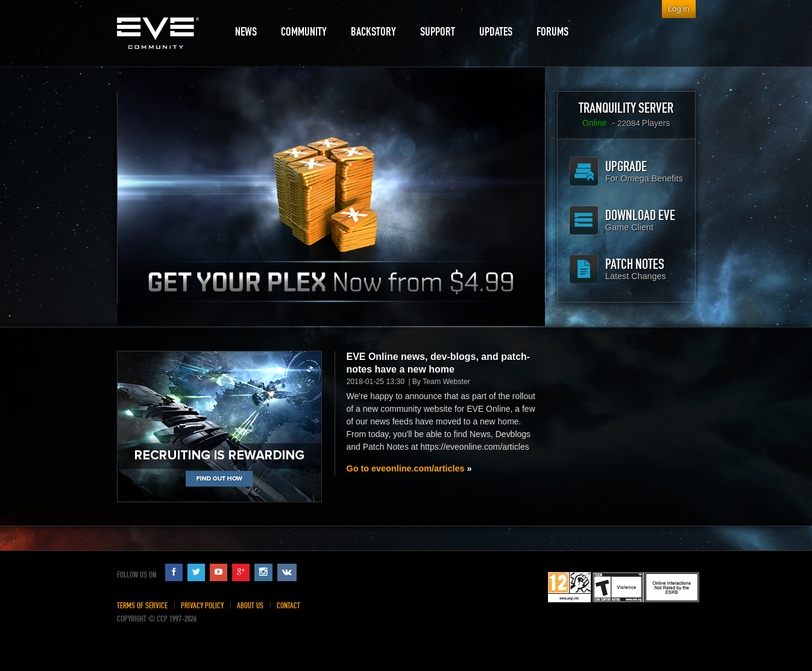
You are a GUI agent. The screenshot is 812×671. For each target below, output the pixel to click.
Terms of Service (142, 606)
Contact (288, 606)
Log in (679, 9)
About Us (250, 606)
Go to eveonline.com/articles (406, 468)
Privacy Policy (202, 606)
